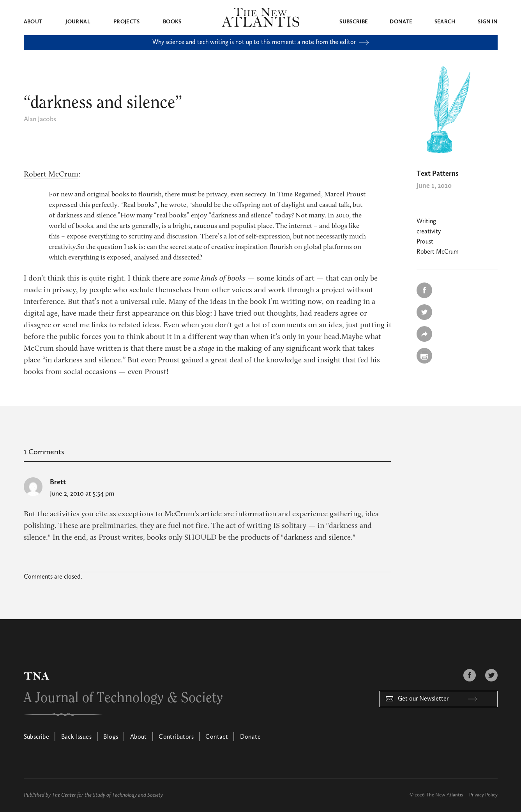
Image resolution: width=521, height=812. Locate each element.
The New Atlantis (444, 795)
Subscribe (354, 22)
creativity (429, 232)
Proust (425, 242)
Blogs (111, 737)
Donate (401, 22)
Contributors (176, 737)
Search (445, 22)
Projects (126, 22)
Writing (426, 222)
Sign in (487, 22)
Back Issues (76, 737)
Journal (78, 22)
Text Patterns (437, 174)
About (33, 22)
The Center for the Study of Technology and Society (107, 795)
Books (172, 22)
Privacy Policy (483, 795)
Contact (217, 737)
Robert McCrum (51, 175)
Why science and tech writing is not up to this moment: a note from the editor (261, 42)
